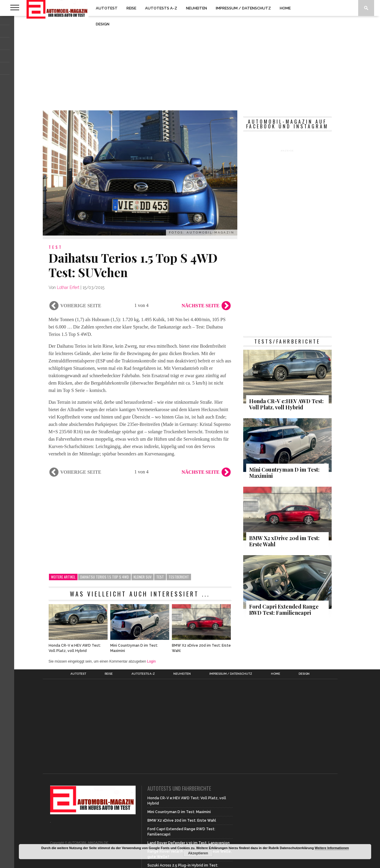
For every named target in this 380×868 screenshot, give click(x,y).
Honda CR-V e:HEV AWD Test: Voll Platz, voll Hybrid (75, 648)
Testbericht (179, 577)
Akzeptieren (198, 853)
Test (160, 577)
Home (285, 8)
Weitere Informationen (332, 848)
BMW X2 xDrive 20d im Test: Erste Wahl (201, 648)
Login (151, 661)
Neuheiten (196, 8)
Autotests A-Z (161, 8)
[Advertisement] (190, 63)
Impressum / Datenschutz (243, 8)
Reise (131, 8)
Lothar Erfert (68, 287)
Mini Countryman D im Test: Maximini (134, 648)
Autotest (107, 8)
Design (103, 24)
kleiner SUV (143, 577)
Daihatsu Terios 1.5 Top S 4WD (105, 577)
